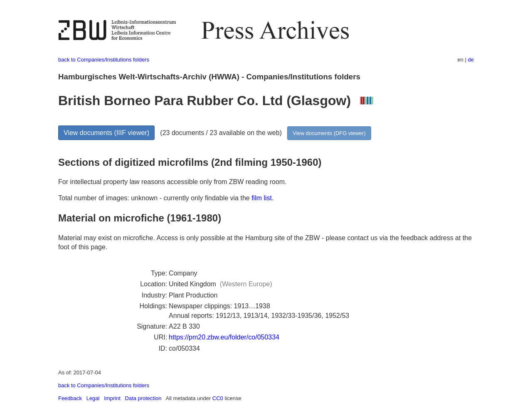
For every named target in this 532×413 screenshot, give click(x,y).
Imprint (112, 398)
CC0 (218, 398)
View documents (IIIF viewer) (106, 133)
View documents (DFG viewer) (329, 133)
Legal (93, 398)
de (471, 60)
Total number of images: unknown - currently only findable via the (155, 198)
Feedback (70, 398)
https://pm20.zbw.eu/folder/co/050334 (224, 337)
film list (262, 198)
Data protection (143, 398)
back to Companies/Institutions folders (104, 60)
